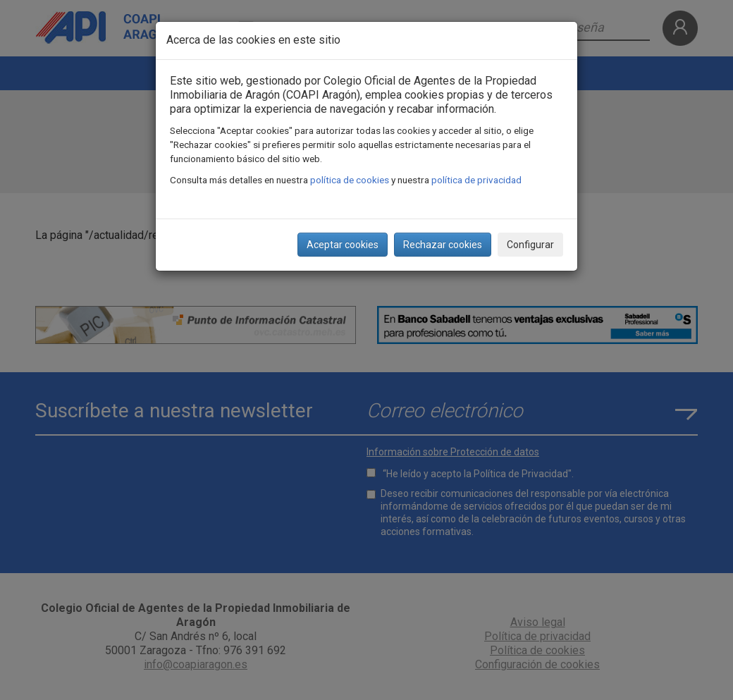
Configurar (530, 245)
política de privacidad (476, 180)
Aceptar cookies (343, 245)
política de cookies (350, 180)
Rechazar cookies (443, 245)
